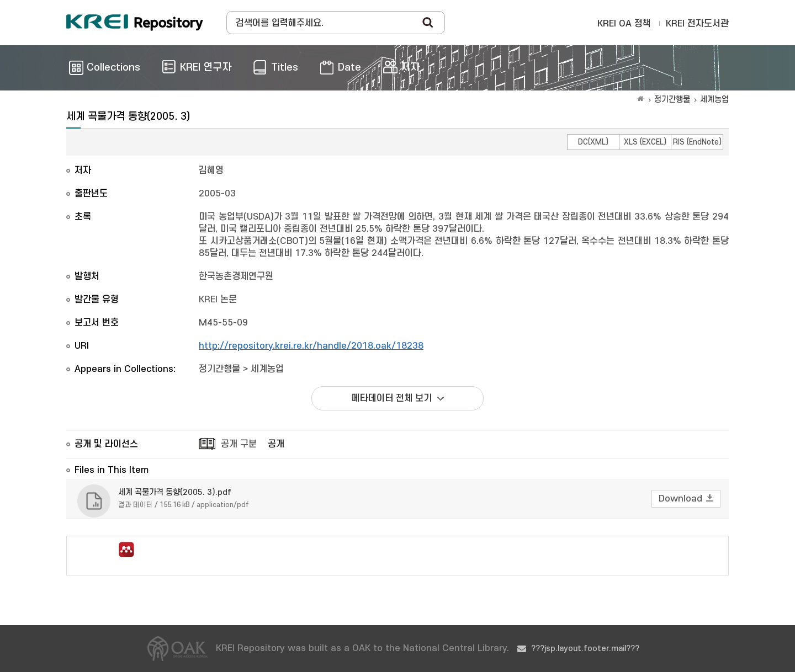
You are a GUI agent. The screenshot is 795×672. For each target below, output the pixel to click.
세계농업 (714, 100)
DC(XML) (593, 142)
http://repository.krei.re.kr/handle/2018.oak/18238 (311, 346)
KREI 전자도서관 (697, 24)
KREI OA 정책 (624, 24)
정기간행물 (672, 100)
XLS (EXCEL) (645, 142)
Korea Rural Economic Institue (135, 23)
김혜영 (211, 170)
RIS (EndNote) (697, 142)
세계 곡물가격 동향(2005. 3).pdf (175, 492)
